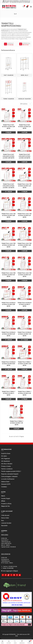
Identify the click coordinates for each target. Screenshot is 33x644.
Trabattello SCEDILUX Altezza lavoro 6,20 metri (8, 334)
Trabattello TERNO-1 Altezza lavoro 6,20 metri (25, 393)
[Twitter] (11, 575)
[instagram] (6, 575)
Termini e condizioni (7, 469)
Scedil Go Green (6, 454)
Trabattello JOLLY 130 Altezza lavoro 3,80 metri (8, 215)
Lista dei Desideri (6, 523)
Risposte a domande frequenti (10, 474)
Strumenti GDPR (6, 484)
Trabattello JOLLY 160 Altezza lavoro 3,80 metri (24, 245)
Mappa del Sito (5, 506)
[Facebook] (3, 575)
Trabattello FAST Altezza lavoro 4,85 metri (9, 127)
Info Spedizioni (6, 461)
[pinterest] (14, 575)
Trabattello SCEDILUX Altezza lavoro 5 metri (25, 304)
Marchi (3, 496)
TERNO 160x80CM (9, 99)
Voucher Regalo (6, 499)
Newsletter (4, 526)
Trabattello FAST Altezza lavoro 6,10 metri (24, 127)
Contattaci (4, 487)
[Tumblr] (17, 575)
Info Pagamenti (6, 459)
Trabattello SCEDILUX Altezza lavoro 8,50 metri (8, 364)
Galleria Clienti (5, 482)
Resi (3, 521)
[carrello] (30, 642)
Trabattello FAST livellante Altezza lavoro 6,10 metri (25, 156)
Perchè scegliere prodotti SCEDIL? (11, 471)
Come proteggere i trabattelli (9, 476)
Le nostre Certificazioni (8, 479)
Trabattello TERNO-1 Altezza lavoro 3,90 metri (25, 364)
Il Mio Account (5, 515)
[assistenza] (22, 641)
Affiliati (3, 501)
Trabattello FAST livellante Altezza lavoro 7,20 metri (8, 186)
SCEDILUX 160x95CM (24, 99)
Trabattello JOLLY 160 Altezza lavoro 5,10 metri (9, 275)
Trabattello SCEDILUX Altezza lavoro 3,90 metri (8, 304)
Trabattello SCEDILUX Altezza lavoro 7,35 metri (25, 334)
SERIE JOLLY (24, 75)
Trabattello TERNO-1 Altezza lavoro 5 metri (8, 393)
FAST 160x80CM (9, 75)
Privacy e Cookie (6, 466)
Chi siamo (4, 456)
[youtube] (20, 575)
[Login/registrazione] (9, 641)
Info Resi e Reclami (7, 464)
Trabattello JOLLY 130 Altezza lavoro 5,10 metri (25, 215)
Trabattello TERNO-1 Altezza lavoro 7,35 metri (16, 423)
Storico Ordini (5, 518)
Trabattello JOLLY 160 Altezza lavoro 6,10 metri (24, 275)
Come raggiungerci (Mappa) (10, 571)
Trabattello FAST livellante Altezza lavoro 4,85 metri (8, 156)
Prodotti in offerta (6, 504)
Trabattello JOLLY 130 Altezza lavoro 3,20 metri (25, 186)
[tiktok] (8, 575)
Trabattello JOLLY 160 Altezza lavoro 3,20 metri (9, 245)
